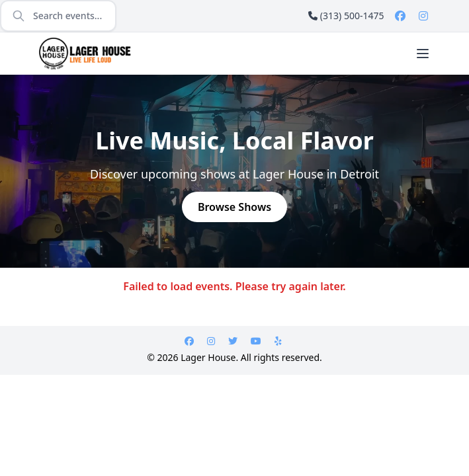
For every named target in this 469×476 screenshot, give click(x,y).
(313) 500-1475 (346, 16)
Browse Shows (234, 207)
